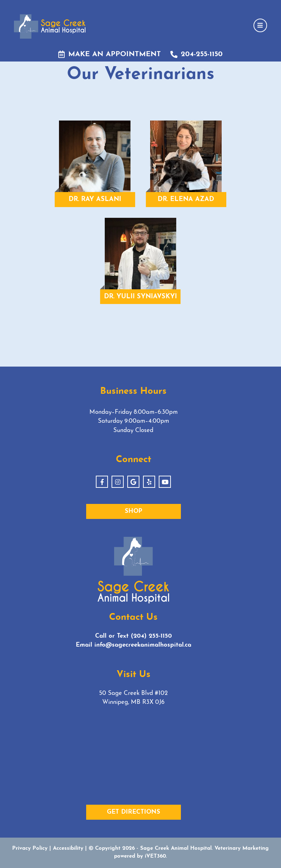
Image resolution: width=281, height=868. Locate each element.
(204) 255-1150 (151, 636)
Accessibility (68, 849)
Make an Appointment (110, 54)
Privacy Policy (30, 849)
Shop (134, 511)
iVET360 (155, 856)
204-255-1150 (196, 54)
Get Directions (134, 812)
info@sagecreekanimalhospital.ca (143, 645)
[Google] (133, 482)
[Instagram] (118, 482)
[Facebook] (102, 482)
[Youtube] (165, 482)
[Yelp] (149, 482)
